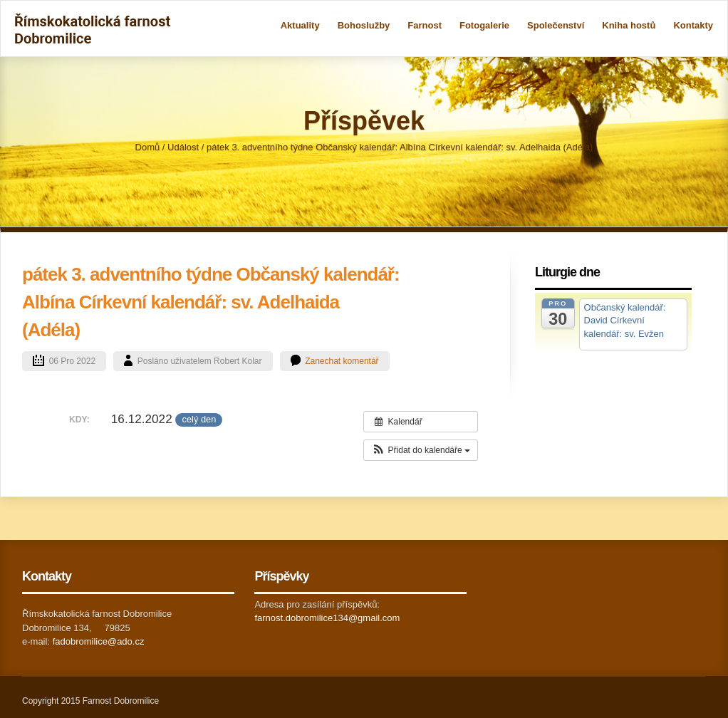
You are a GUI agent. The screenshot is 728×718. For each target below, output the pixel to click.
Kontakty (693, 25)
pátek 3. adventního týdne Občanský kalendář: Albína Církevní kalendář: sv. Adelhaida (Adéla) (211, 302)
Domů (148, 147)
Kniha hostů (629, 25)
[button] (421, 450)
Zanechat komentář (342, 361)
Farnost (425, 25)
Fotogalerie (484, 25)
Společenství (556, 25)
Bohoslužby (364, 25)
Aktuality (300, 25)
